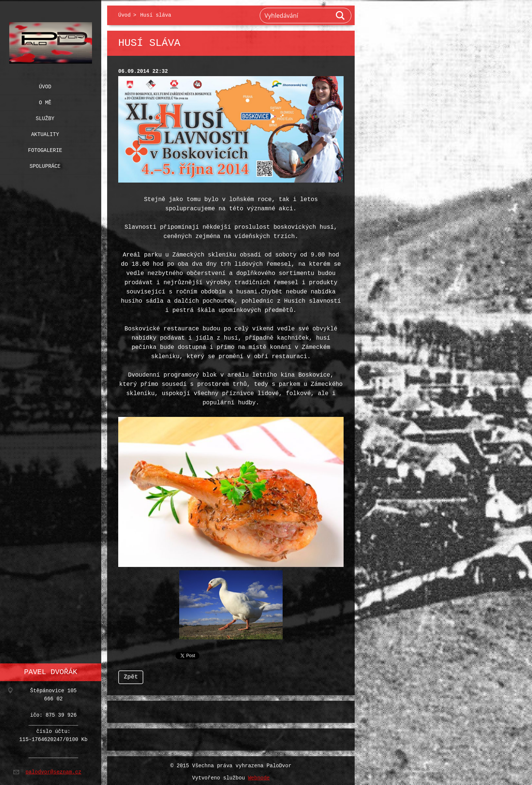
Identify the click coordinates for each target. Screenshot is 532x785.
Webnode (259, 775)
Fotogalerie (45, 149)
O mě (45, 101)
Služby (45, 117)
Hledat (341, 16)
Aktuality (45, 133)
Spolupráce (45, 165)
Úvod (45, 85)
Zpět (131, 674)
